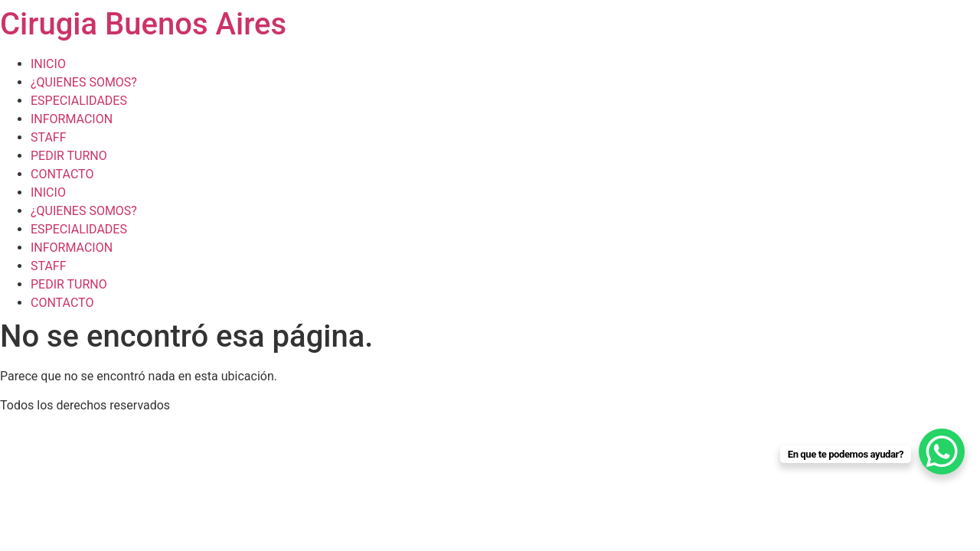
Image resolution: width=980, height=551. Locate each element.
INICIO (48, 64)
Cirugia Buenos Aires (143, 24)
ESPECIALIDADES (79, 101)
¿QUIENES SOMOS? (84, 82)
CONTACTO (62, 174)
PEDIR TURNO (69, 156)
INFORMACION (72, 119)
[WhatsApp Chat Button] (942, 452)
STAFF (49, 137)
